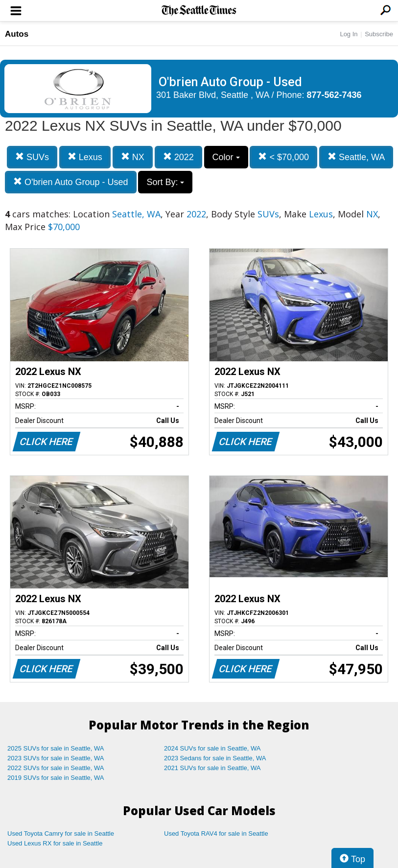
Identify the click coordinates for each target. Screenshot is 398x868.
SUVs (32, 157)
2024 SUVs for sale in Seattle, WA (212, 748)
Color (226, 157)
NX (133, 157)
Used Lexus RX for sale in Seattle (55, 843)
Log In (349, 34)
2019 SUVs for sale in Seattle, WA (56, 778)
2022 (178, 157)
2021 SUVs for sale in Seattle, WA (212, 768)
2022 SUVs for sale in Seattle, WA (56, 768)
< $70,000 (283, 157)
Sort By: (165, 182)
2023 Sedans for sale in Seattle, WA (215, 758)
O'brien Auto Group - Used (71, 182)
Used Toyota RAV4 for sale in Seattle (216, 833)
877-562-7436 (334, 95)
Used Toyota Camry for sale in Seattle (61, 833)
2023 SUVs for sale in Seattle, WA (56, 758)
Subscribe (379, 34)
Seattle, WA (356, 157)
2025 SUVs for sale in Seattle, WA (56, 748)
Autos (17, 34)
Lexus (85, 157)
